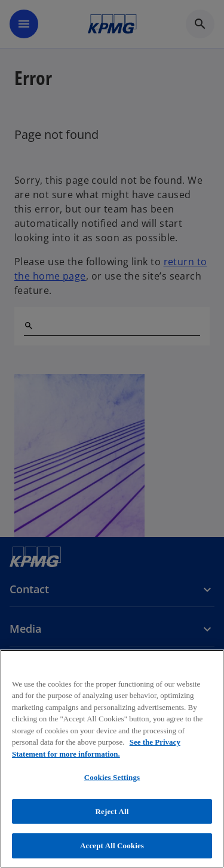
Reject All (112, 811)
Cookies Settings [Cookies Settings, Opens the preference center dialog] (112, 777)
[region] (112, 759)
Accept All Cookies (112, 846)
